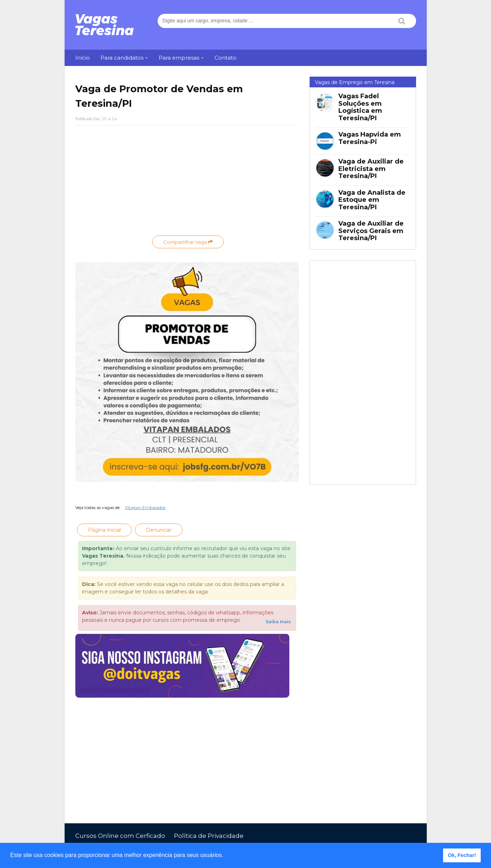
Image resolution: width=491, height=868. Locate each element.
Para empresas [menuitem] (179, 58)
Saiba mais (278, 622)
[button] (226, 856)
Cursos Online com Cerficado (120, 836)
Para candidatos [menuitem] (122, 58)
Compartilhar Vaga (188, 242)
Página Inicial (104, 530)
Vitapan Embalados (145, 507)
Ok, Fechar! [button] (462, 855)
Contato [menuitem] (225, 58)
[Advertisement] (187, 182)
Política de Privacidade (209, 836)
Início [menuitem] (83, 58)
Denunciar (159, 530)
